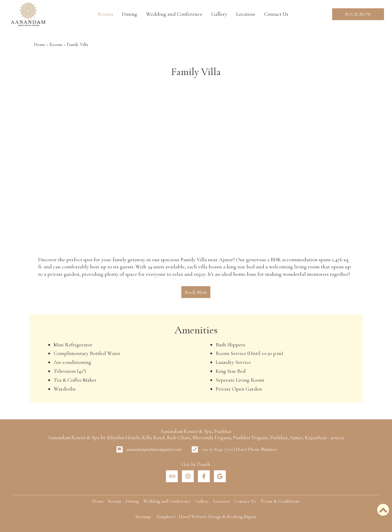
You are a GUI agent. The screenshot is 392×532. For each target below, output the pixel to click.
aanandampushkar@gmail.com (154, 449)
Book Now (358, 14)
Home (40, 44)
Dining (130, 14)
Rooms (105, 14)
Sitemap (143, 517)
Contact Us (276, 14)
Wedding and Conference (174, 14)
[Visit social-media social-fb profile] (204, 476)
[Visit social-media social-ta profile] (172, 476)
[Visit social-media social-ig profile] (188, 476)
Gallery (219, 14)
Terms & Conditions (280, 501)
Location (246, 14)
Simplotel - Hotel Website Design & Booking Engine (207, 517)
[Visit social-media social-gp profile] (220, 476)
